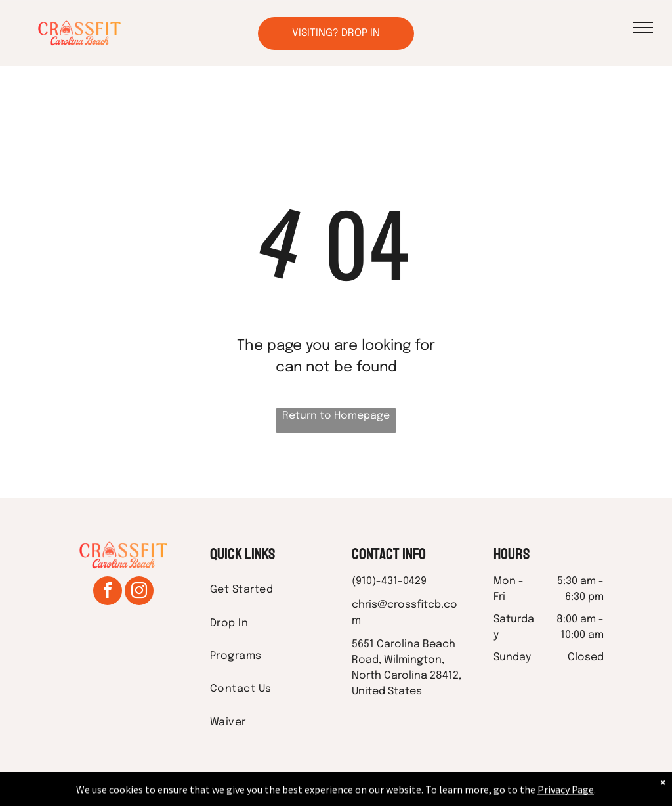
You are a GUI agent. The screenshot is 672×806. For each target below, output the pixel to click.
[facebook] (108, 592)
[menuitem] (265, 590)
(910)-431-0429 (389, 581)
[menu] (643, 28)
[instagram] (139, 592)
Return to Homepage (336, 416)
